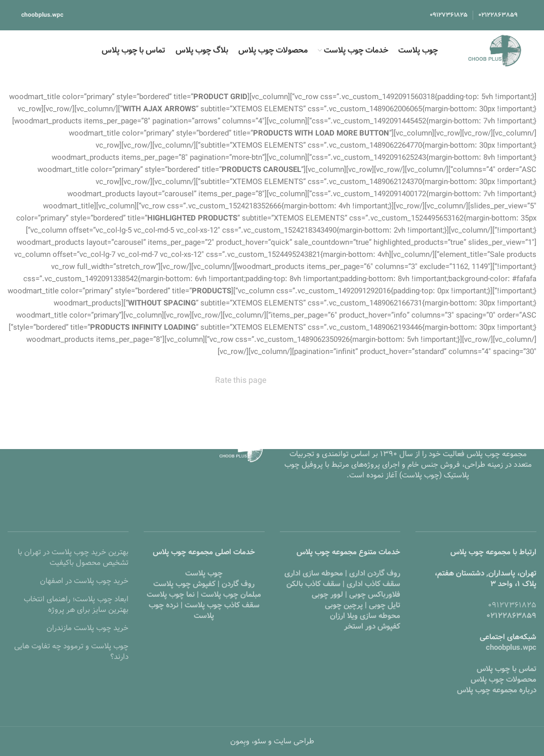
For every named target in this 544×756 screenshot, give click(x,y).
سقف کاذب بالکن (313, 584)
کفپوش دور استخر (372, 627)
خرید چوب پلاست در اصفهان (84, 581)
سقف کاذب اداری (373, 584)
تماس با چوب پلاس (507, 669)
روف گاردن (238, 584)
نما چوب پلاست (171, 595)
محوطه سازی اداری (314, 573)
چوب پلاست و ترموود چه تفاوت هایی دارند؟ (71, 652)
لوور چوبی (327, 595)
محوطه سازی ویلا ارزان (365, 616)
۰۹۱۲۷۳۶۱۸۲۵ (512, 605)
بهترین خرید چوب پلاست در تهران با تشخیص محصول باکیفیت (73, 558)
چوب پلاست (204, 573)
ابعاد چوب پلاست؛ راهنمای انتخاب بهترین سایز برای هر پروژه (76, 605)
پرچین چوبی (344, 605)
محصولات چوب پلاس (504, 680)
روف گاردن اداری (375, 573)
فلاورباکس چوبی (375, 595)
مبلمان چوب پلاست (231, 595)
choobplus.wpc (42, 15)
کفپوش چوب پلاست (184, 584)
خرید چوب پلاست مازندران (88, 628)
